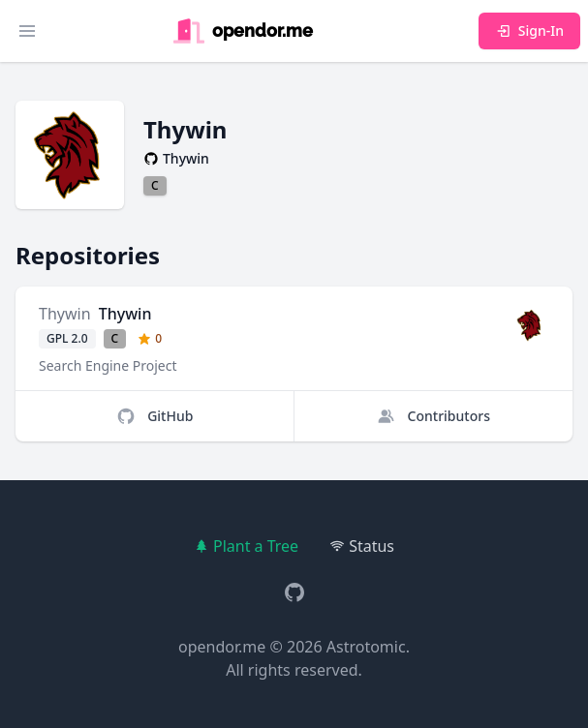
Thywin (65, 314)
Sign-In (529, 30)
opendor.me (222, 647)
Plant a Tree (246, 546)
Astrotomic (366, 647)
